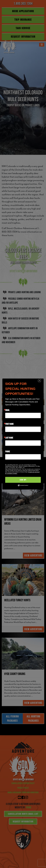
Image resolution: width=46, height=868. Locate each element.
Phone (8, 452)
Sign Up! (23, 480)
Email (7, 410)
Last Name (9, 438)
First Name (9, 424)
